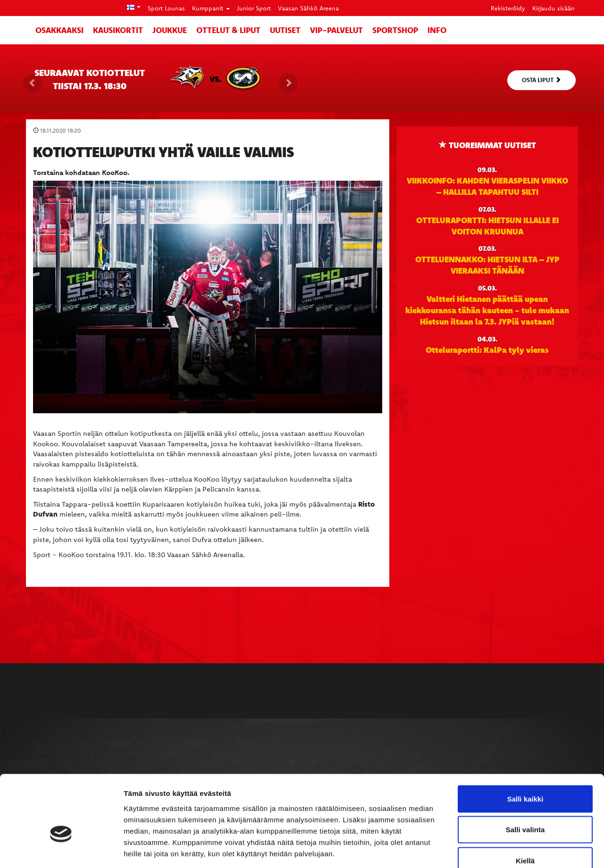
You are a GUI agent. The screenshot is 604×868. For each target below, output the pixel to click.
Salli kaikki (525, 744)
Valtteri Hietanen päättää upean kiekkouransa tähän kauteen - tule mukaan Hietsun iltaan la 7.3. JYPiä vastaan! (487, 310)
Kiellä (525, 806)
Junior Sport (254, 8)
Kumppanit (211, 8)
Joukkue (170, 30)
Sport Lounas (166, 8)
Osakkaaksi (59, 30)
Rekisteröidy (508, 8)
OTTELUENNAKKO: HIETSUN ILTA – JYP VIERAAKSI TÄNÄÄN (487, 265)
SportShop (395, 30)
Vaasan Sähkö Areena (308, 8)
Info (437, 30)
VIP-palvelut (336, 30)
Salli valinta (525, 775)
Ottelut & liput (228, 30)
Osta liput (541, 80)
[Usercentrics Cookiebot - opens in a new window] (61, 850)
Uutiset (285, 30)
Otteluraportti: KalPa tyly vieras (487, 350)
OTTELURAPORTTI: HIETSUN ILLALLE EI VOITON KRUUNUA (487, 225)
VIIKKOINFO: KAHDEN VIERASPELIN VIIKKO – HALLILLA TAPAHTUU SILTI (487, 186)
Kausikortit (118, 30)
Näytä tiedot (505, 849)
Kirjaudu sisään (554, 8)
